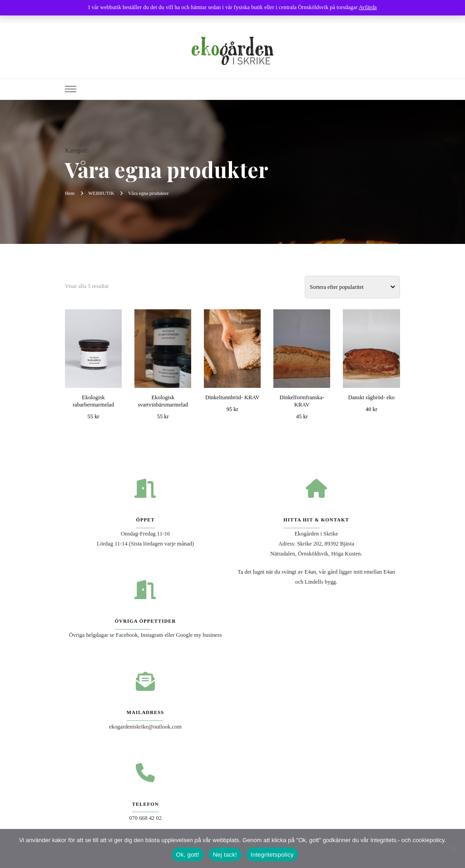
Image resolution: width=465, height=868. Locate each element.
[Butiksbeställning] (352, 287)
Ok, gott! (188, 855)
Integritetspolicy (272, 855)
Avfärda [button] (368, 7)
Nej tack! (225, 855)
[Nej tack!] (454, 848)
